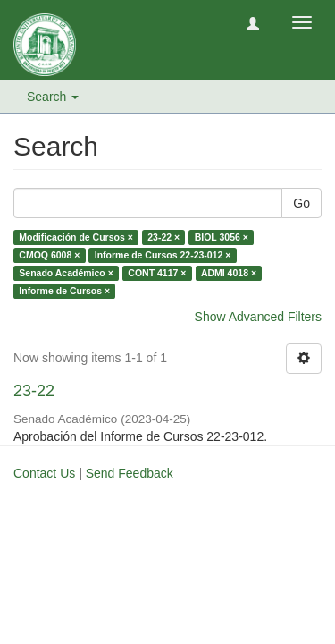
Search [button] (53, 97)
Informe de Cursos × (64, 291)
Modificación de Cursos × (75, 237)
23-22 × (163, 237)
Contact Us (44, 473)
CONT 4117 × (157, 273)
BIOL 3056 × (222, 237)
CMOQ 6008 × (49, 255)
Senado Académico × (66, 273)
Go (301, 203)
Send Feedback (130, 473)
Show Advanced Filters (258, 317)
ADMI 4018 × (229, 273)
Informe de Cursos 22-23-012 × (163, 255)
